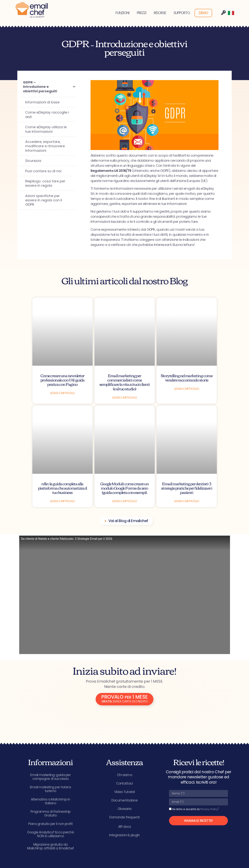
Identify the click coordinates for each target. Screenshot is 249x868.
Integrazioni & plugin (124, 835)
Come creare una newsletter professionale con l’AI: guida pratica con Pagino (62, 380)
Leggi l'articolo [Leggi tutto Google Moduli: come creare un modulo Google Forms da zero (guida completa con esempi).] (125, 501)
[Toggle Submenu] (69, 87)
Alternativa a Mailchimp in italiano (50, 801)
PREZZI (142, 13)
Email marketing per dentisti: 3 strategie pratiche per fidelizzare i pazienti (187, 488)
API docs (124, 827)
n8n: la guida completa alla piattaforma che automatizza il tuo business (62, 488)
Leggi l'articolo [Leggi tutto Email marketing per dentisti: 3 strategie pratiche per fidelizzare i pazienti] (187, 501)
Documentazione (124, 800)
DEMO (203, 13)
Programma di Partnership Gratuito (50, 813)
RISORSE (160, 13)
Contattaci (124, 783)
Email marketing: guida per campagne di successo (50, 777)
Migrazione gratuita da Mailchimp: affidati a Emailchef (50, 846)
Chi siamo (124, 775)
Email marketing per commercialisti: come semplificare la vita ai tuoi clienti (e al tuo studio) (125, 382)
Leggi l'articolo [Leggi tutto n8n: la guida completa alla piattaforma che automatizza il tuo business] (62, 501)
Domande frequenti (124, 817)
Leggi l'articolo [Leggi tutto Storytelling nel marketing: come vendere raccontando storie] (187, 389)
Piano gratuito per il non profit (50, 824)
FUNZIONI (122, 13)
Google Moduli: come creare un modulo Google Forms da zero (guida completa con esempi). (125, 488)
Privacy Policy (209, 809)
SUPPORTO (182, 13)
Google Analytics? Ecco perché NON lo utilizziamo (50, 834)
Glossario (125, 809)
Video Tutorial (124, 792)
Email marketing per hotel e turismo (51, 789)
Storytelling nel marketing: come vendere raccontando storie (187, 378)
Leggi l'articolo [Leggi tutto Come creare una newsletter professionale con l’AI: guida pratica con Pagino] (62, 393)
